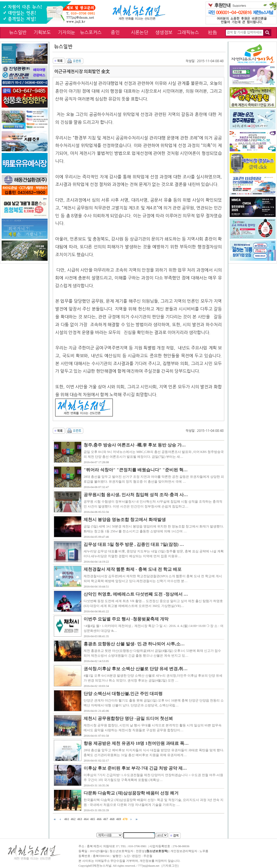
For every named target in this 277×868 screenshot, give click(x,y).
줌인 (115, 32)
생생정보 (164, 32)
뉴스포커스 (91, 32)
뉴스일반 (18, 32)
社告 (213, 32)
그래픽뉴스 (188, 32)
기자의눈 (67, 32)
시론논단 (140, 32)
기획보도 (42, 32)
